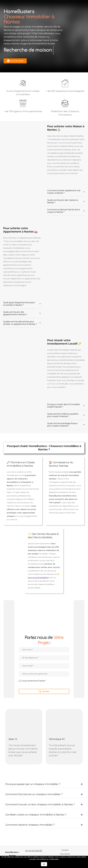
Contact (65, 850)
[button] (15, 61)
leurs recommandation (38, 578)
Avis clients (65, 854)
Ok (44, 864)
